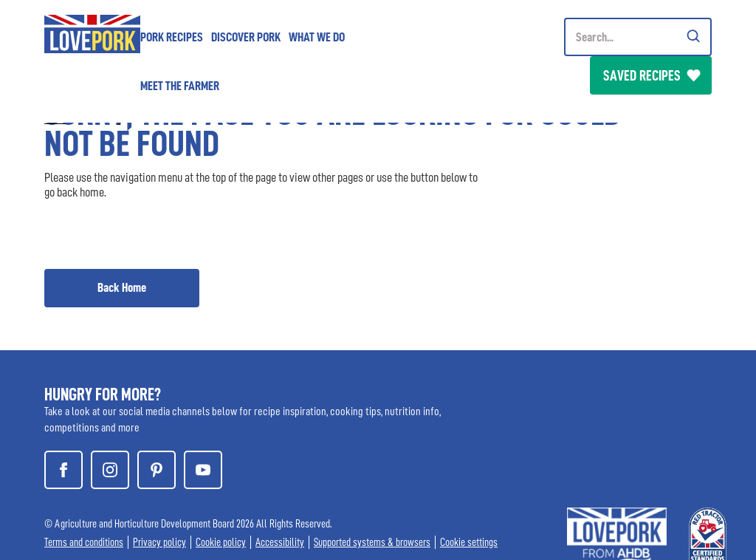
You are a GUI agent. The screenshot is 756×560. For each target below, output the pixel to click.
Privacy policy (159, 543)
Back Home (122, 287)
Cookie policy (221, 543)
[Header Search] (638, 37)
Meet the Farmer (180, 86)
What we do (317, 37)
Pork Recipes (172, 37)
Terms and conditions (84, 543)
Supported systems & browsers (372, 543)
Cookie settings (469, 543)
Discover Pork (246, 37)
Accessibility (280, 543)
